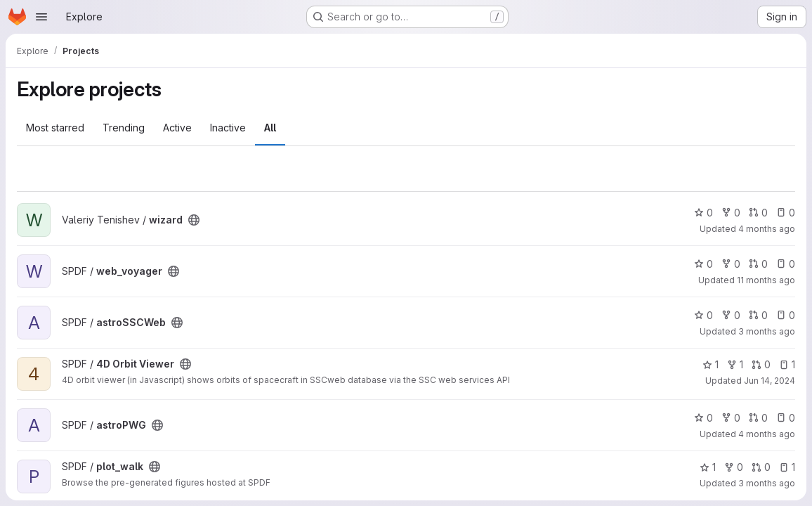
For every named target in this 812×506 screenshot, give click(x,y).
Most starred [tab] (55, 128)
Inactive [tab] (228, 128)
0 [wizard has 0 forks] (731, 213)
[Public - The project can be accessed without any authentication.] (194, 220)
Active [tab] (177, 128)
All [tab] (270, 128)
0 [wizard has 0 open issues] (786, 213)
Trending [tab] (124, 128)
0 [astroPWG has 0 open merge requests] (758, 418)
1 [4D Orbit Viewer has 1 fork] (735, 364)
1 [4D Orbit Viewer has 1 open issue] (787, 364)
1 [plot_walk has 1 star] (708, 467)
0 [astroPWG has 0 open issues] (786, 418)
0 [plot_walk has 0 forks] (734, 467)
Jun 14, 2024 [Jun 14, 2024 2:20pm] (770, 381)
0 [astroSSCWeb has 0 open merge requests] (758, 315)
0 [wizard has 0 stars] (703, 213)
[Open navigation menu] (41, 17)
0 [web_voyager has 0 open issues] (786, 264)
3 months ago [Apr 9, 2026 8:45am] (767, 331)
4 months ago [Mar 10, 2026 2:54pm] (767, 229)
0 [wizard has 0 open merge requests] (758, 213)
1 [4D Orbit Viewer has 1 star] (710, 364)
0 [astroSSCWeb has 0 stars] (703, 315)
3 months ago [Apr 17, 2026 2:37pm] (767, 483)
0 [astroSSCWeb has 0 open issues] (786, 315)
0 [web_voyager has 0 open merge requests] (758, 264)
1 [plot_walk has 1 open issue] (787, 467)
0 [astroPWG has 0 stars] (703, 418)
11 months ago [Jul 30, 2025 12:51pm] (766, 280)
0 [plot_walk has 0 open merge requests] (761, 467)
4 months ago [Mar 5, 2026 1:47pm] (767, 434)
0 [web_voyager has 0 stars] (703, 264)
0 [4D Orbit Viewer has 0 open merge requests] (761, 364)
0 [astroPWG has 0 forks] (731, 418)
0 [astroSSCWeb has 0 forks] (731, 315)
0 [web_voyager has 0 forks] (731, 264)
